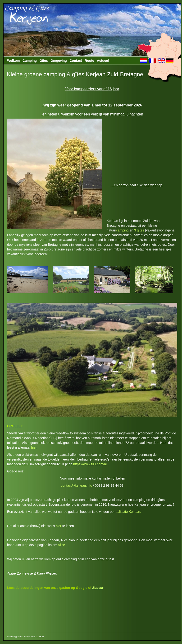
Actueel (103, 61)
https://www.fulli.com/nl (90, 464)
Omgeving (59, 61)
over (100, 588)
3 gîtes (139, 230)
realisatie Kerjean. (128, 512)
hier (34, 447)
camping (122, 230)
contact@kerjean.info (77, 485)
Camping (30, 61)
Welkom (13, 61)
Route (89, 61)
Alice (61, 545)
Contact (76, 61)
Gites (44, 61)
